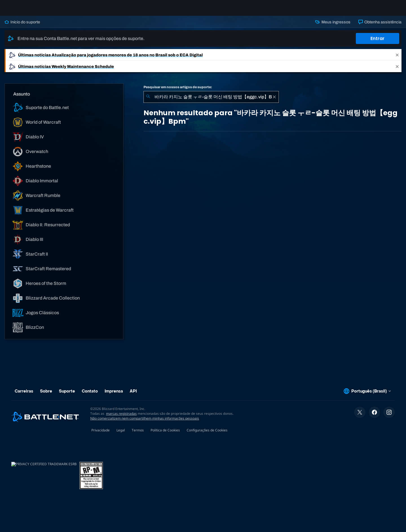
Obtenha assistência (380, 26)
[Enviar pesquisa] (148, 101)
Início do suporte (22, 26)
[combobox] (211, 101)
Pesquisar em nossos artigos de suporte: (178, 92)
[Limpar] (274, 101)
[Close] (397, 59)
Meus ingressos (333, 26)
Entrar (378, 43)
